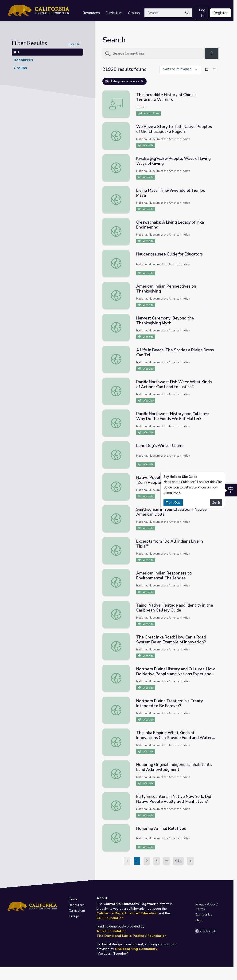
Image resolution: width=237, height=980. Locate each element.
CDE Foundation (110, 918)
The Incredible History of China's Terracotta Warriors (166, 97)
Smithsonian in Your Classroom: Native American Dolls (171, 512)
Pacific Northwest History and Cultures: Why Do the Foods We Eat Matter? (173, 416)
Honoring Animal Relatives (161, 828)
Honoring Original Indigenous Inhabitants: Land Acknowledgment (174, 767)
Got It (216, 502)
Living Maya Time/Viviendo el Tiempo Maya (171, 193)
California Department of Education (127, 913)
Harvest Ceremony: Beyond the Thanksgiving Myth (165, 321)
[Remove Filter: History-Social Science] (142, 81)
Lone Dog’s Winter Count (160, 446)
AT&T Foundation (112, 931)
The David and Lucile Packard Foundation (132, 936)
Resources (91, 13)
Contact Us (204, 915)
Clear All (74, 44)
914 (178, 861)
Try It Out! (173, 502)
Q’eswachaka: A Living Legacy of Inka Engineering (170, 225)
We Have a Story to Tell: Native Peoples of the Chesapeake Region (174, 129)
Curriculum (114, 13)
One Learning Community (136, 949)
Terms (200, 909)
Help (199, 920)
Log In (202, 13)
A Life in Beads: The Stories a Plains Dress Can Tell (175, 353)
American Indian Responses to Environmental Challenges (164, 576)
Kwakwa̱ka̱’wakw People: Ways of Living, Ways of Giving (174, 161)
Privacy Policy (206, 904)
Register (220, 13)
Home (73, 899)
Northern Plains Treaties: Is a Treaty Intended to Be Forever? (170, 703)
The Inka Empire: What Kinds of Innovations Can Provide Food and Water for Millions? (174, 738)
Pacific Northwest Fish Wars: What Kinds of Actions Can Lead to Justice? (174, 384)
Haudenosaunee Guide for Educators (169, 254)
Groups (134, 13)
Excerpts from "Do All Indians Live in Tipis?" (170, 544)
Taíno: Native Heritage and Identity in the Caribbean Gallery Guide (175, 608)
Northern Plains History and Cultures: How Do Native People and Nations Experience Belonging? (175, 674)
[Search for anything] (157, 53)
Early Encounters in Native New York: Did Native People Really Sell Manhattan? (174, 799)
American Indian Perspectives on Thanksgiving (166, 289)
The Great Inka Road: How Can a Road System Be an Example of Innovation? (171, 640)
